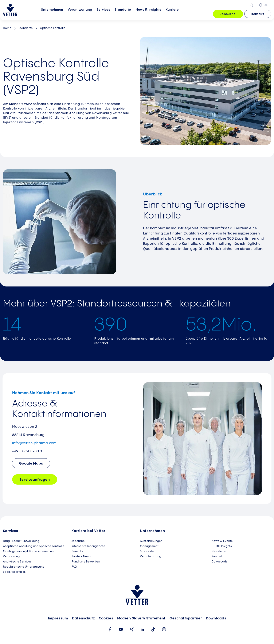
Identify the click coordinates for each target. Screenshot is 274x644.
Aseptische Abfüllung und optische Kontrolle (34, 546)
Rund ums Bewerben (86, 562)
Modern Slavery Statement (141, 618)
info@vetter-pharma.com (34, 443)
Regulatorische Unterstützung (24, 567)
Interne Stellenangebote (88, 546)
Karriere (172, 14)
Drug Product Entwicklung (21, 541)
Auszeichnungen (151, 541)
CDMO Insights (222, 546)
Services (104, 14)
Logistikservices (14, 572)
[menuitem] (52, 14)
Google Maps (31, 464)
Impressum (58, 618)
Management (149, 546)
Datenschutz (84, 618)
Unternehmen (52, 14)
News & (148, 14)
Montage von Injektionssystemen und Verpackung (29, 554)
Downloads (220, 562)
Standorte (123, 14)
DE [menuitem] (266, 5)
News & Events (222, 541)
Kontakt (258, 14)
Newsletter (219, 551)
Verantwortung (80, 14)
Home (7, 28)
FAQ (74, 567)
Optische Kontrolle (53, 28)
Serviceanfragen (35, 480)
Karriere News (81, 557)
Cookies (106, 618)
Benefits (77, 551)
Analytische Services (17, 562)
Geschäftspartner (186, 618)
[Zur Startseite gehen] (10, 10)
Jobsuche (228, 14)
